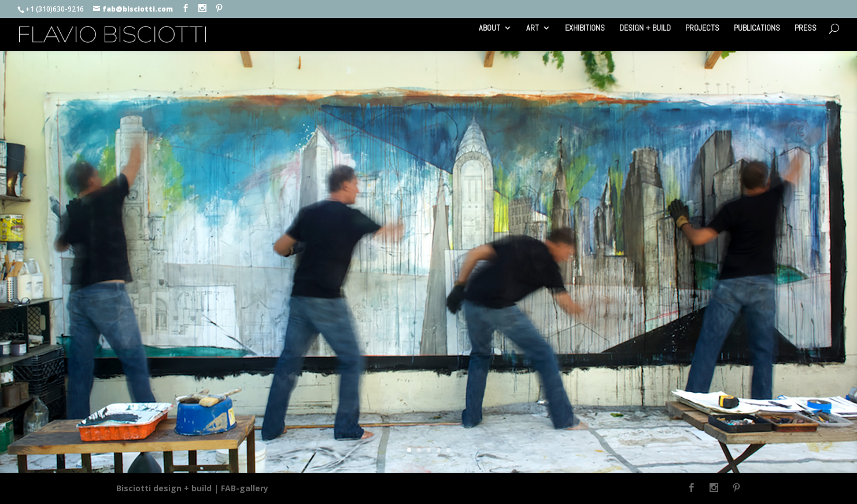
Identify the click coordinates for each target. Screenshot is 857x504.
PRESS (806, 28)
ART (533, 28)
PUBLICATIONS (757, 28)
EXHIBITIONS (585, 28)
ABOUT (490, 28)
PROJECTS (702, 28)
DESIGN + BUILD (645, 28)
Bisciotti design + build (164, 488)
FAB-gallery (245, 488)
